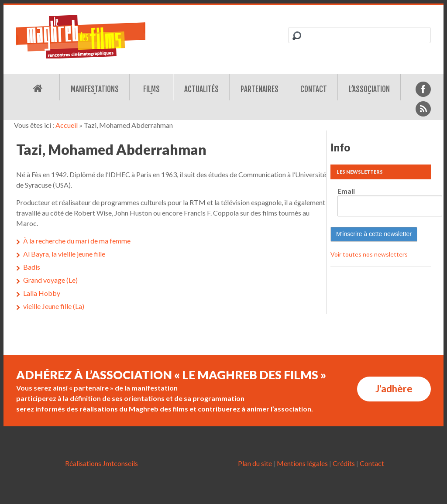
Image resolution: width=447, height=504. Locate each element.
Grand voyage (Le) (50, 280)
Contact (314, 89)
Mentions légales (302, 463)
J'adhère (394, 389)
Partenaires (260, 89)
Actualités (201, 89)
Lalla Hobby (42, 293)
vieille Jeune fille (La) (54, 306)
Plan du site (255, 463)
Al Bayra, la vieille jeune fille (64, 254)
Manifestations (95, 89)
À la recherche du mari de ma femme (77, 241)
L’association (369, 89)
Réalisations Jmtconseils (101, 463)
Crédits (344, 463)
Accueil (67, 125)
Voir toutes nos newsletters (369, 254)
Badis (32, 267)
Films (151, 89)
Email (346, 191)
